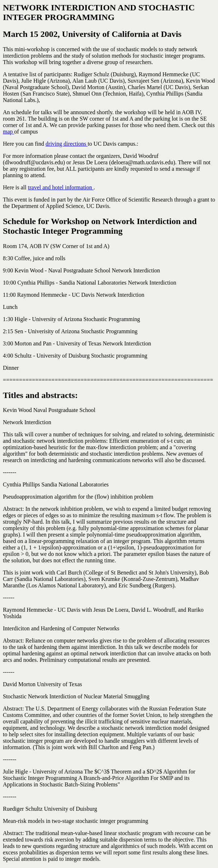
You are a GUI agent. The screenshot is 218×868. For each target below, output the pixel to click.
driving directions (67, 144)
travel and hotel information (61, 187)
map (9, 132)
